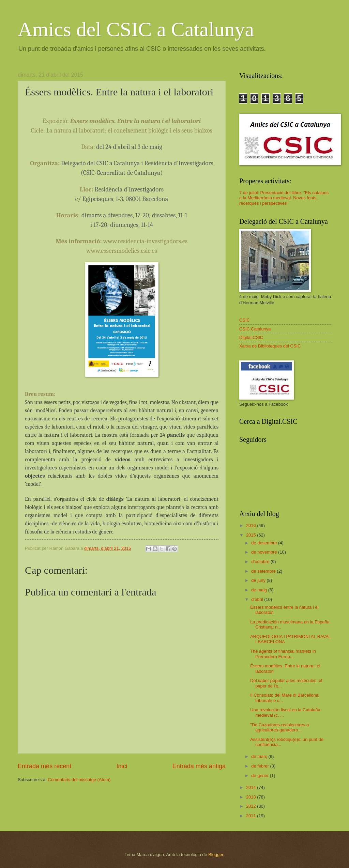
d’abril (258, 599)
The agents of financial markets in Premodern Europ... (283, 654)
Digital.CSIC (251, 337)
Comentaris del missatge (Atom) (79, 780)
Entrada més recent (44, 766)
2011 (252, 816)
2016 (252, 525)
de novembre (265, 552)
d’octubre (261, 562)
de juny (259, 580)
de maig (260, 590)
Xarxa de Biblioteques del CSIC (270, 346)
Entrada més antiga (199, 766)
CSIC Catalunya (255, 329)
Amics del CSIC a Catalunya (136, 29)
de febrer (261, 766)
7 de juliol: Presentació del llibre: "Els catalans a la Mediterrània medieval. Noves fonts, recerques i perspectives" (284, 198)
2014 (252, 787)
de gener (260, 776)
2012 (252, 806)
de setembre (264, 571)
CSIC (245, 320)
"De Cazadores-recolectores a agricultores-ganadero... (279, 727)
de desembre (265, 543)
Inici (122, 766)
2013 (252, 797)
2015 (252, 535)
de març (260, 756)
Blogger (216, 855)
